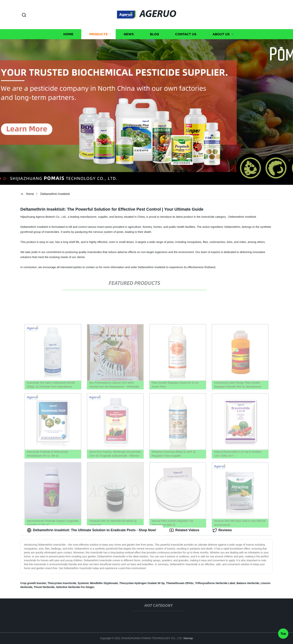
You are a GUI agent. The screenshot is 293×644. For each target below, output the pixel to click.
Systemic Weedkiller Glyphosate (98, 583)
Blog (154, 34)
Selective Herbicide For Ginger (75, 587)
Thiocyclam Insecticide (62, 583)
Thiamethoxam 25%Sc (180, 583)
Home (68, 34)
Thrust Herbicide (44, 587)
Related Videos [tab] (184, 530)
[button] (24, 15)
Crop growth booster (33, 583)
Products (98, 34)
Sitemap (188, 638)
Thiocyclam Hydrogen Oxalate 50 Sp (142, 583)
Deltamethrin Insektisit (55, 194)
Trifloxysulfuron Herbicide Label (215, 583)
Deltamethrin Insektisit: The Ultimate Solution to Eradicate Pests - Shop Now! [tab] (92, 530)
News (129, 34)
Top (283, 634)
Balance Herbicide (248, 583)
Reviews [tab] (222, 530)
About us (221, 34)
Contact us (186, 34)
